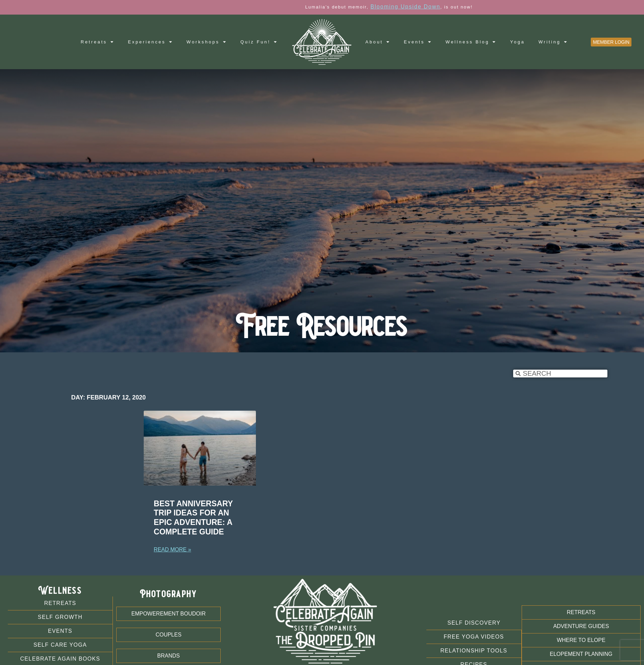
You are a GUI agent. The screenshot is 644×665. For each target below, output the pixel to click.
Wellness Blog (471, 42)
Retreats (98, 42)
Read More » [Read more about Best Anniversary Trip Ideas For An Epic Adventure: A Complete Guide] (173, 550)
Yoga (518, 42)
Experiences (151, 42)
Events (418, 42)
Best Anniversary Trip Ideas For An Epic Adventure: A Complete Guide (193, 518)
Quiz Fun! (259, 42)
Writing (553, 42)
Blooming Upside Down (435, 7)
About (378, 42)
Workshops (207, 42)
